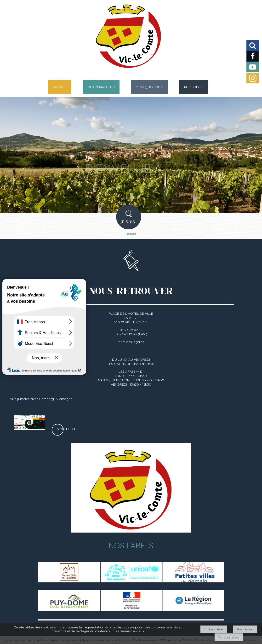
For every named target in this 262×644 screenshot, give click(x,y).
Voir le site (67, 429)
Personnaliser (229, 637)
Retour (131, 234)
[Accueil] (125, 38)
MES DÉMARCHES (101, 87)
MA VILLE (59, 87)
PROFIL (131, 220)
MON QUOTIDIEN (149, 87)
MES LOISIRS (194, 87)
